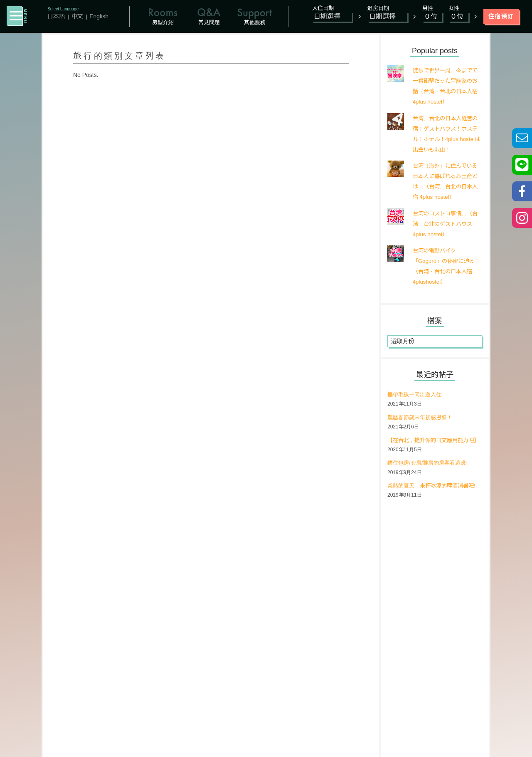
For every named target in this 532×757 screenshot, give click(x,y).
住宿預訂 (501, 16)
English (99, 16)
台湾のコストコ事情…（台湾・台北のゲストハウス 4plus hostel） (445, 224)
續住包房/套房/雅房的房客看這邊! (431, 474)
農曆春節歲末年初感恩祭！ (422, 418)
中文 (77, 16)
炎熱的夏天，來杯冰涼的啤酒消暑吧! (435, 497)
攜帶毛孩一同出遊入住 (416, 395)
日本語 (56, 16)
